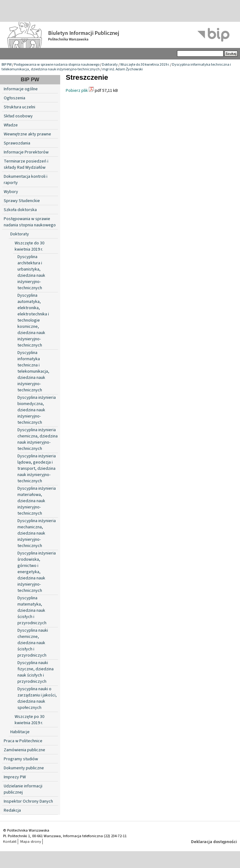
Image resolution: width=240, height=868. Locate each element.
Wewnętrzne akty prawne (27, 134)
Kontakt (10, 842)
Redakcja (12, 810)
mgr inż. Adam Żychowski (122, 69)
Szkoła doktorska (20, 210)
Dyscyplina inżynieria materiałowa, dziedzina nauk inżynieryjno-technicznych (37, 501)
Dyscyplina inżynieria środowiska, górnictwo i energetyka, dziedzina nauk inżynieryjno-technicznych (37, 572)
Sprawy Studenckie (22, 201)
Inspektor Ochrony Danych (28, 801)
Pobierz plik (77, 91)
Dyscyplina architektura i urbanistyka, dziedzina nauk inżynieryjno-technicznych (31, 272)
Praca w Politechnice (23, 741)
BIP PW (7, 65)
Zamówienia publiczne (24, 750)
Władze (11, 125)
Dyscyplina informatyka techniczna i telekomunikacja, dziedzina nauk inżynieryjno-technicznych (33, 371)
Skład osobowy (18, 116)
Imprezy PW (15, 777)
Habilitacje (20, 732)
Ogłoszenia (14, 98)
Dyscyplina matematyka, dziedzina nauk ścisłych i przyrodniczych (32, 611)
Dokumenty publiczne (24, 768)
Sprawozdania (17, 143)
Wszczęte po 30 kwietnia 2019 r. (29, 720)
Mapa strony (31, 842)
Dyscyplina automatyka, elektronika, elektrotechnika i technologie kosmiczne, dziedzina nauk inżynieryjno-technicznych (33, 320)
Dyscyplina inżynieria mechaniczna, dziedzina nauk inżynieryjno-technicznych (37, 533)
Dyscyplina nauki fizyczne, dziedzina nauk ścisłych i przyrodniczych (36, 672)
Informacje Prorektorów (26, 152)
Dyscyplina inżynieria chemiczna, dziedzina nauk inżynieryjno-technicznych (38, 439)
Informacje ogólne (21, 89)
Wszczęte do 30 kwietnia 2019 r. (145, 65)
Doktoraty (110, 65)
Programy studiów (21, 759)
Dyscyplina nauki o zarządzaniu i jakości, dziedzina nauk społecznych (37, 698)
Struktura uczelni (19, 107)
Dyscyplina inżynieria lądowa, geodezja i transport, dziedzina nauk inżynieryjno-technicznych (37, 469)
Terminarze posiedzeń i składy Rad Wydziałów (26, 164)
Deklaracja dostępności (214, 842)
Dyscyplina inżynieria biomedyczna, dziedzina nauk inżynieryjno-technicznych (37, 410)
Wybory (11, 192)
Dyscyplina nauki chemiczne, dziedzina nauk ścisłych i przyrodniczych (33, 643)
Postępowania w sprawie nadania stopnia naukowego (57, 65)
